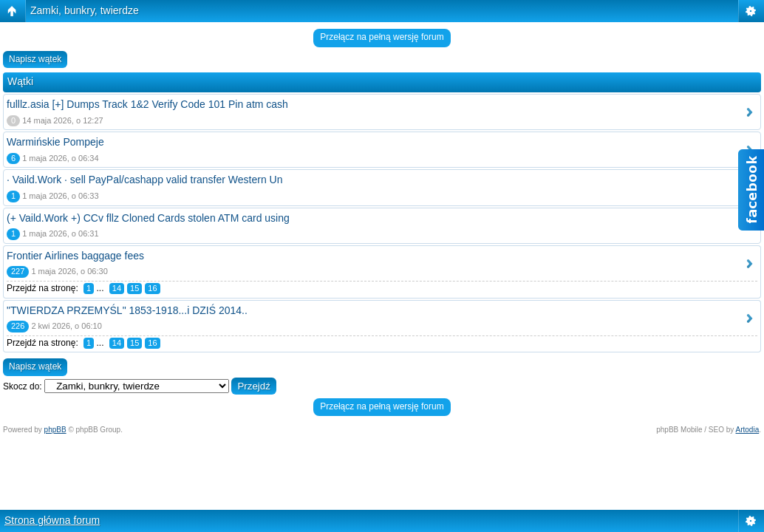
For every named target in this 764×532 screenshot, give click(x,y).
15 (134, 288)
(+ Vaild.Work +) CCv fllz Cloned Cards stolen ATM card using (148, 218)
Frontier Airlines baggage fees (75, 256)
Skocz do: (23, 386)
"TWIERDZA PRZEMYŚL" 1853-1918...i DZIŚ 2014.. (127, 310)
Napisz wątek (35, 59)
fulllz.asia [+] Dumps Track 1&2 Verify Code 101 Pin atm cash (147, 104)
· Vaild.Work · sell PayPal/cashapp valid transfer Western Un (145, 180)
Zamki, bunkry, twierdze (85, 10)
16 (152, 288)
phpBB (55, 430)
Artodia (748, 430)
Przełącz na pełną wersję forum (382, 37)
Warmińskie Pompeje (55, 142)
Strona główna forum (52, 520)
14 (117, 288)
